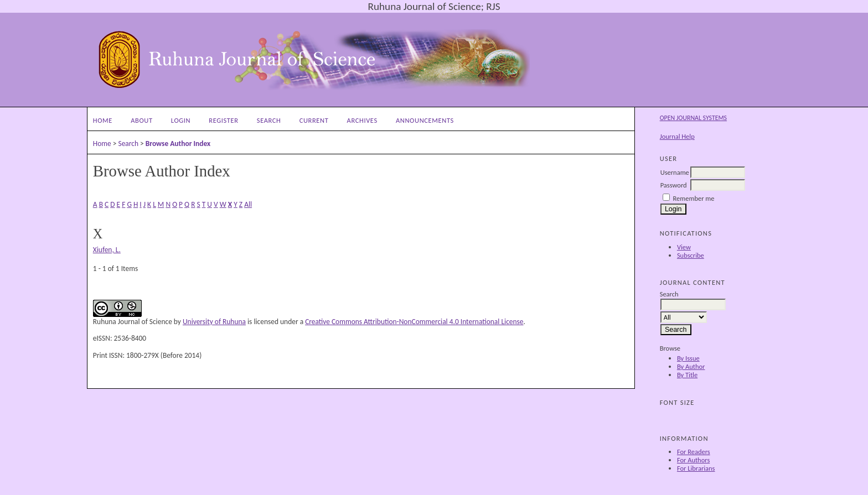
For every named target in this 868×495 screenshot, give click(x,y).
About (141, 120)
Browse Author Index (178, 144)
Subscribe (691, 255)
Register (223, 120)
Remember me (694, 198)
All (248, 204)
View (684, 247)
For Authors (693, 460)
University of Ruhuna (214, 322)
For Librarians (696, 468)
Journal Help (677, 136)
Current (314, 120)
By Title (687, 375)
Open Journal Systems (693, 118)
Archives (362, 120)
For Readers (694, 452)
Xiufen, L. (107, 250)
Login (181, 120)
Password (674, 185)
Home (103, 120)
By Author (691, 366)
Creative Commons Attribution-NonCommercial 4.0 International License (414, 322)
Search (269, 120)
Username (675, 172)
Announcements (425, 120)
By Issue (688, 358)
